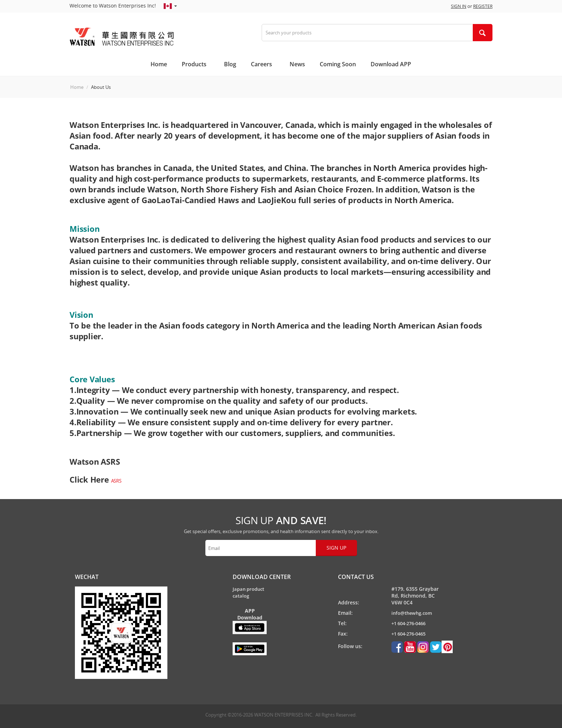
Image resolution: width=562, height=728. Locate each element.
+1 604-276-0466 (408, 623)
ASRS (116, 481)
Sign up (336, 548)
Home (77, 87)
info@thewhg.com (412, 613)
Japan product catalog (248, 592)
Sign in (459, 6)
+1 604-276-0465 (408, 634)
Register (483, 6)
